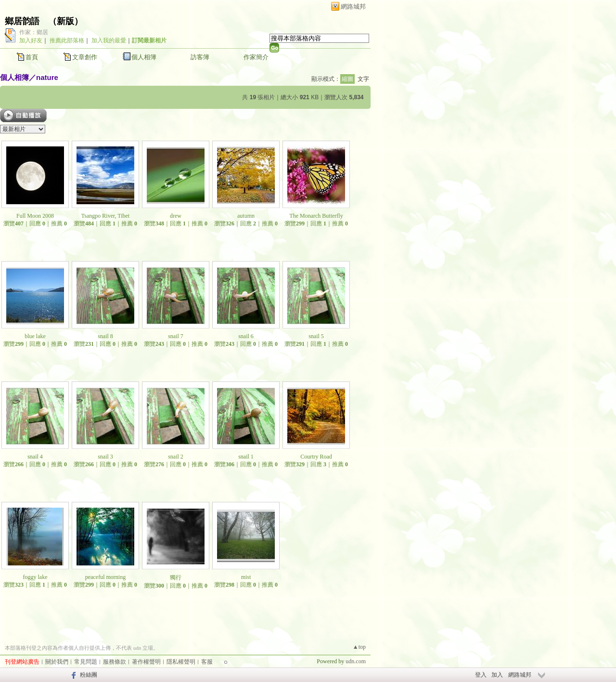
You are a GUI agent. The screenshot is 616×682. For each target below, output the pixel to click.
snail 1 (246, 457)
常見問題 (86, 662)
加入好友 (31, 40)
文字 (363, 79)
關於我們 (57, 662)
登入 (481, 675)
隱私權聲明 (181, 662)
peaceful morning (105, 577)
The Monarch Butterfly (316, 216)
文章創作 (85, 57)
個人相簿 (144, 57)
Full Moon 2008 (35, 216)
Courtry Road (316, 457)
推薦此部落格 (67, 40)
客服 (207, 662)
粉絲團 (89, 675)
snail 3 (105, 457)
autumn (246, 216)
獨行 (176, 577)
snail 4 (35, 457)
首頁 (32, 57)
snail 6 (246, 336)
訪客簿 (200, 57)
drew (176, 216)
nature (47, 77)
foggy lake (35, 577)
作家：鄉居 (34, 32)
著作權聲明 (146, 662)
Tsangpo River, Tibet (105, 216)
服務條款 (115, 662)
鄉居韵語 (22, 21)
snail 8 (105, 336)
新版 (65, 21)
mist (246, 577)
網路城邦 (353, 7)
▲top (359, 647)
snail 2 (176, 457)
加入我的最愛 (109, 40)
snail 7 (176, 336)
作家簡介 (256, 57)
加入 (497, 675)
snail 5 (316, 336)
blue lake (35, 336)
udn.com (356, 661)
